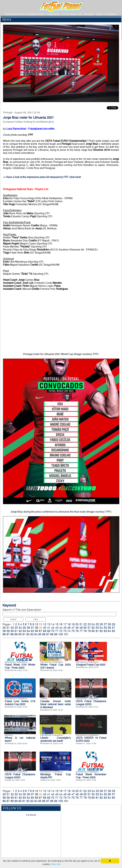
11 (41, 624)
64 (28, 631)
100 (60, 634)
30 (4, 628)
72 (61, 631)
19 (73, 624)
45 (65, 628)
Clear (36, 619)
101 (66, 634)
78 (85, 631)
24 (93, 624)
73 (65, 631)
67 (40, 631)
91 (24, 634)
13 (49, 624)
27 (105, 624)
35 (24, 628)
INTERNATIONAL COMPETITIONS (25, 14)
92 (28, 634)
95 (40, 634)
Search (13, 619)
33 (16, 628)
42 (53, 628)
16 (61, 624)
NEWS (100, 14)
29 (113, 624)
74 (69, 631)
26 (101, 624)
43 (57, 628)
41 (49, 628)
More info (56, 864)
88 (12, 634)
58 (4, 631)
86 (4, 634)
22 (85, 624)
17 (65, 624)
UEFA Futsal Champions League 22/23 (91, 703)
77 (81, 631)
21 (81, 624)
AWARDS (89, 14)
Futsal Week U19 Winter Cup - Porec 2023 (20, 666)
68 (45, 631)
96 (44, 634)
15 (57, 624)
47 (73, 628)
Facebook (31, 815)
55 (105, 628)
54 (101, 628)
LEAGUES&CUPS (72, 14)
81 (97, 631)
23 (89, 624)
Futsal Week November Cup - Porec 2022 (91, 776)
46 (69, 628)
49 (81, 628)
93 (32, 634)
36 (28, 628)
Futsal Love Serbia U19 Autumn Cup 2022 (20, 703)
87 (8, 634)
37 (32, 628)
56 (109, 628)
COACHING (53, 14)
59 (8, 631)
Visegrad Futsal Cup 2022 (91, 665)
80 (93, 631)
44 (61, 628)
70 (53, 631)
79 (89, 631)
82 (101, 631)
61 (16, 631)
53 (97, 628)
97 (48, 634)
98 (52, 634)
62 (20, 631)
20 (77, 624)
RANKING (111, 14)
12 (45, 624)
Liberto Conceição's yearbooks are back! (56, 739)
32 (12, 628)
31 (8, 628)
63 (24, 631)
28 (109, 624)
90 (20, 634)
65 (32, 631)
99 (56, 634)
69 (49, 631)
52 (93, 628)
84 (109, 631)
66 (36, 631)
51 (89, 628)
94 (36, 634)
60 (12, 631)
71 (57, 631)
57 (113, 628)
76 (77, 631)
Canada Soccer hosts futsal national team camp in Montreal (56, 704)
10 (36, 624)
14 (53, 624)
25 (97, 624)
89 (16, 634)
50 (85, 628)
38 (36, 628)
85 (113, 631)
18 (69, 624)
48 (77, 628)
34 (20, 628)
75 (73, 631)
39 (40, 628)
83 (105, 631)
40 (45, 628)
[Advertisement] (91, 833)
